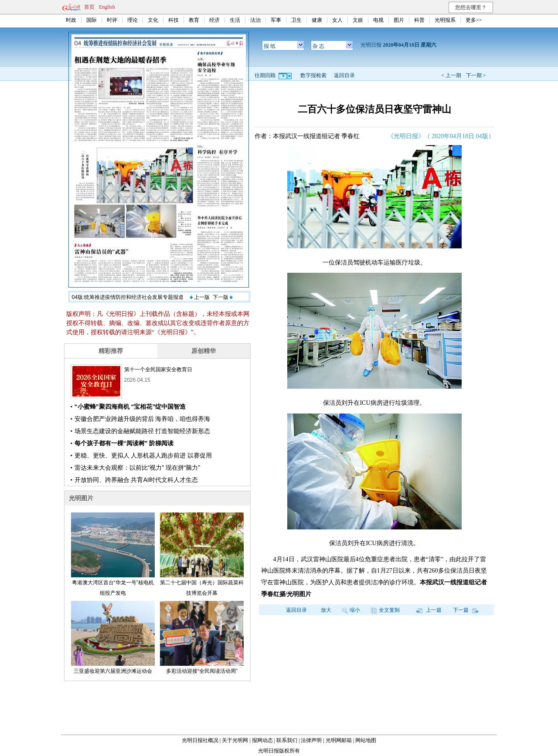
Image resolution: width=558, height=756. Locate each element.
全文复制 (385, 610)
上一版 (200, 297)
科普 (419, 20)
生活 (235, 20)
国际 (92, 20)
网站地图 (366, 740)
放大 (326, 610)
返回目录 (344, 75)
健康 (317, 20)
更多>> (474, 20)
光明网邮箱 (339, 740)
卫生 (296, 20)
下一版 (223, 297)
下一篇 (466, 610)
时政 (71, 20)
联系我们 (287, 740)
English (107, 7)
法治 (255, 20)
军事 (276, 20)
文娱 (358, 20)
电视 (378, 20)
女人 (337, 20)
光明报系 (445, 20)
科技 (174, 20)
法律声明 (311, 740)
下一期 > (476, 75)
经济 (214, 20)
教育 (194, 20)
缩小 (351, 610)
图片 (399, 20)
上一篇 (429, 610)
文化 (153, 20)
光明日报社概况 (200, 740)
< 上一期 (451, 75)
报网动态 (262, 740)
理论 (133, 20)
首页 (89, 7)
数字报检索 (313, 75)
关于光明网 (235, 740)
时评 (112, 20)
